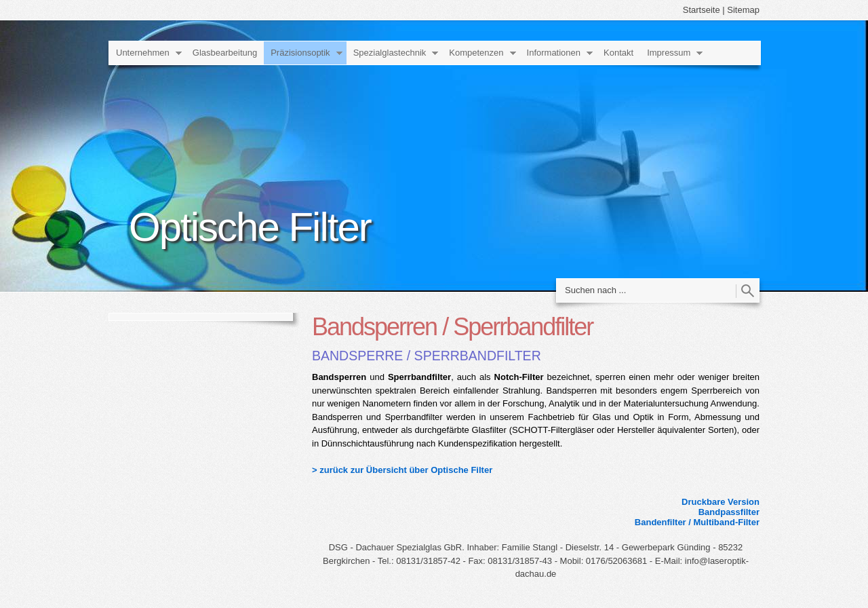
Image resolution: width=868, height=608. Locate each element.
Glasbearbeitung (225, 53)
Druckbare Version (721, 502)
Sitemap (743, 10)
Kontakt (618, 53)
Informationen (554, 53)
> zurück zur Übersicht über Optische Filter (402, 470)
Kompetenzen (476, 53)
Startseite (702, 10)
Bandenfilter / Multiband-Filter (697, 522)
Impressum (669, 53)
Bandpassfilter (729, 512)
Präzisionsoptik (300, 53)
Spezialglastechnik (390, 53)
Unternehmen (143, 53)
